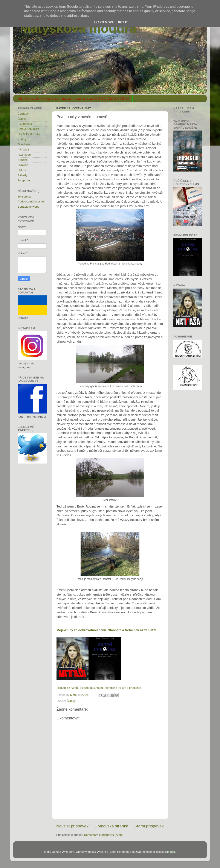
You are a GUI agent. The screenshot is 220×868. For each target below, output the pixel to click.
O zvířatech (25, 144)
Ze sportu (24, 180)
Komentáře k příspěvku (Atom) (104, 835)
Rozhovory (25, 155)
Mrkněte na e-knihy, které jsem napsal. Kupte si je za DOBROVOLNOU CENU (73, 98)
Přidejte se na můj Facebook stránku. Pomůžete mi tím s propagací (99, 688)
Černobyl (23, 114)
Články (71, 701)
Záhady (22, 175)
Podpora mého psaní (31, 201)
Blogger (170, 852)
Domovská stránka (112, 826)
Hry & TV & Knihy (29, 134)
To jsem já (24, 197)
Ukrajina (23, 165)
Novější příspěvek (72, 826)
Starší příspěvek (149, 826)
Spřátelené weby (28, 207)
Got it (123, 22)
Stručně (23, 160)
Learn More (104, 22)
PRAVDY (24, 150)
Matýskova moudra (78, 28)
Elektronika (25, 124)
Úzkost (22, 170)
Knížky (22, 139)
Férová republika (28, 129)
